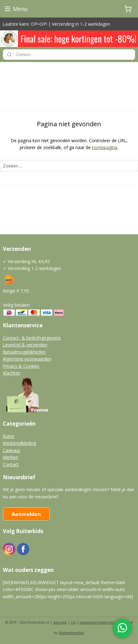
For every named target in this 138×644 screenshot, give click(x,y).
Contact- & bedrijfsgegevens (32, 338)
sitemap (60, 622)
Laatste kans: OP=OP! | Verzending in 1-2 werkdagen (56, 24)
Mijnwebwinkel (72, 633)
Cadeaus (12, 450)
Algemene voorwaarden (27, 359)
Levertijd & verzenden (25, 345)
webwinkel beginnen (97, 622)
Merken (10, 457)
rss (73, 622)
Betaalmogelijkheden (24, 352)
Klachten (12, 373)
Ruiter (9, 436)
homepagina (105, 147)
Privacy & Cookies (21, 366)
